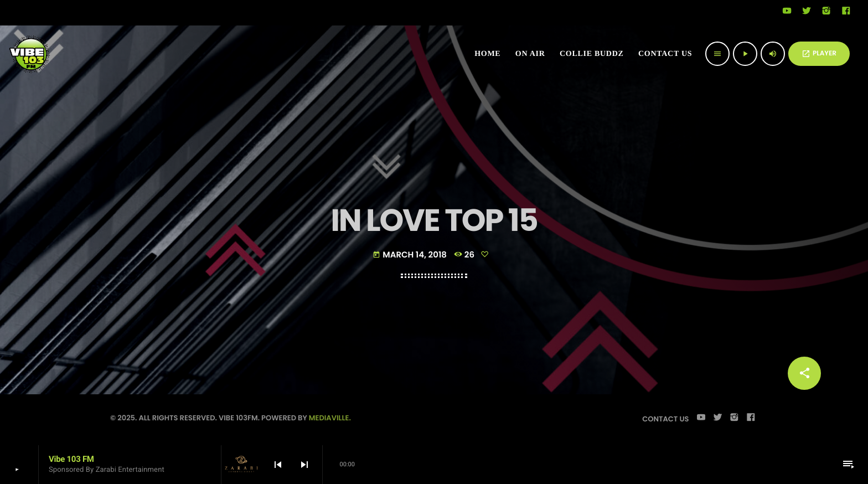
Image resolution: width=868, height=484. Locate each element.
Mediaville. (330, 418)
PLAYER (819, 53)
